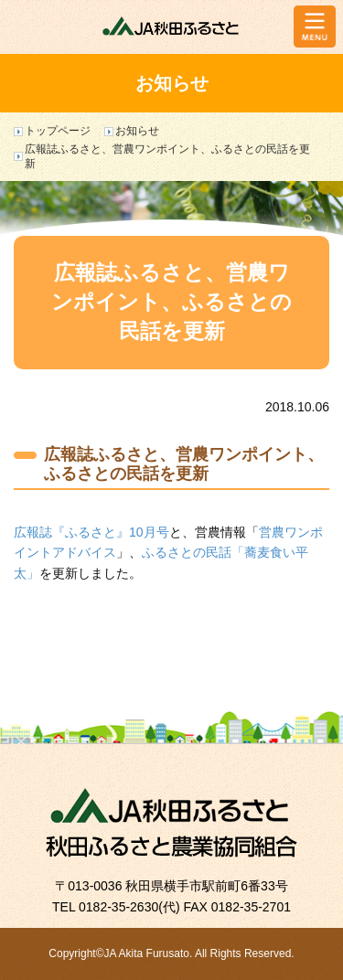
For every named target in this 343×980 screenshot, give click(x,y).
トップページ (58, 131)
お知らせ (137, 131)
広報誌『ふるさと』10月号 (91, 532)
